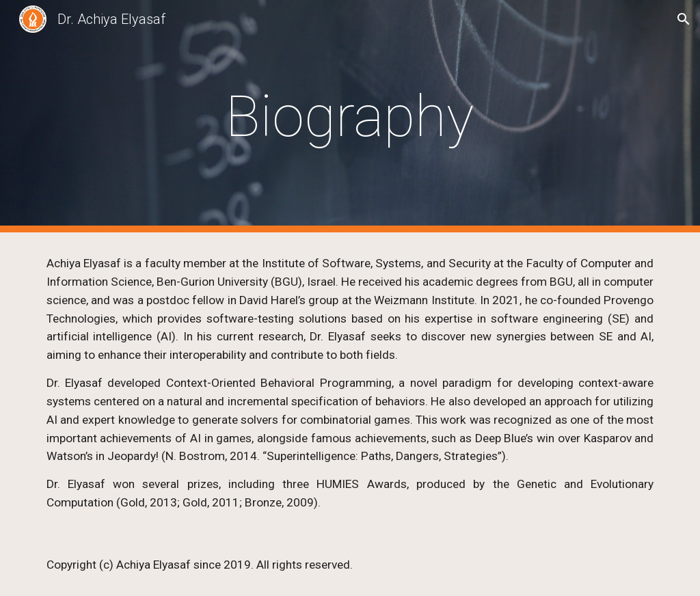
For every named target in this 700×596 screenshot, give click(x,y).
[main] (350, 117)
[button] (684, 19)
